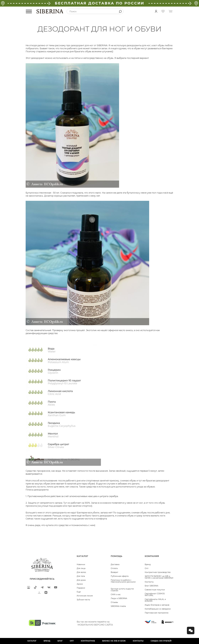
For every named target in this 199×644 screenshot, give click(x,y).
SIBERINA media (118, 606)
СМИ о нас (116, 595)
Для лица (81, 568)
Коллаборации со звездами (158, 609)
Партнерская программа (157, 613)
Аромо (80, 584)
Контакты (149, 582)
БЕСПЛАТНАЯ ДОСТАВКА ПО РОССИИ (99, 3)
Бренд (148, 564)
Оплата (114, 568)
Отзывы (114, 602)
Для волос (81, 572)
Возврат (114, 572)
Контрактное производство (158, 572)
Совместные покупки (155, 590)
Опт (147, 568)
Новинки (81, 564)
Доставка (115, 564)
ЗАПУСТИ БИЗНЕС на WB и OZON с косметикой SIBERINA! (159, 577)
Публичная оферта (120, 576)
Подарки (81, 588)
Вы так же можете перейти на (95, 623)
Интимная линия (85, 596)
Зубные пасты (83, 600)
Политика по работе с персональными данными (123, 581)
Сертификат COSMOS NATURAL (155, 595)
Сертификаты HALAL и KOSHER (155, 600)
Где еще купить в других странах (122, 590)
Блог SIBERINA (151, 586)
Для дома (81, 580)
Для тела (81, 576)
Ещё (79, 592)
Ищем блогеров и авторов (157, 605)
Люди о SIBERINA (119, 598)
